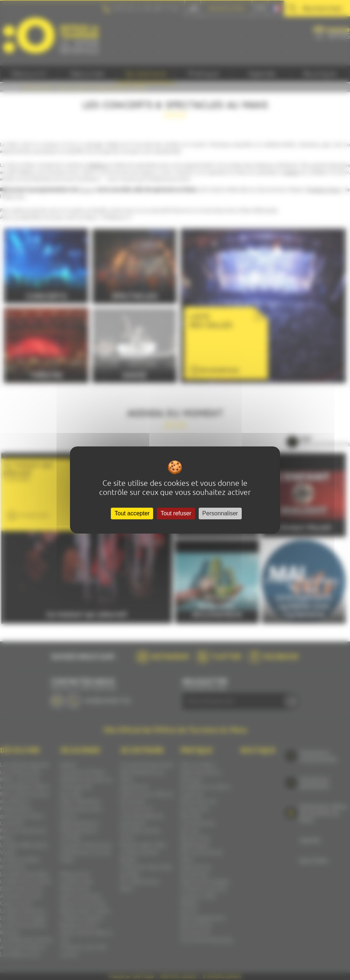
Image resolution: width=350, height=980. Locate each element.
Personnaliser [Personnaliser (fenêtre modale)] (220, 513)
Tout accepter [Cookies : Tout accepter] (132, 513)
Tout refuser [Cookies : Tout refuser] (176, 513)
